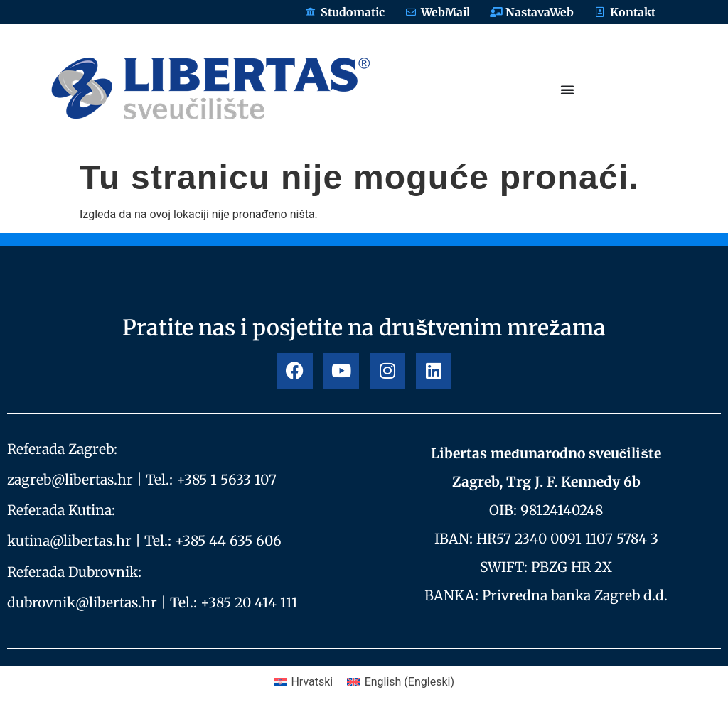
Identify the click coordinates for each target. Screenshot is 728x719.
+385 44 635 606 (228, 541)
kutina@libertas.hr (69, 541)
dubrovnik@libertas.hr (82, 602)
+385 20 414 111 (249, 602)
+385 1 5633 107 (226, 480)
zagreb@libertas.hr (70, 480)
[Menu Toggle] (567, 90)
